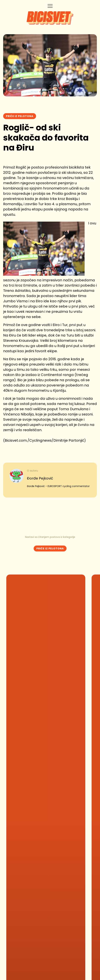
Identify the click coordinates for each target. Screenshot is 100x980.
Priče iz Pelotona (20, 116)
